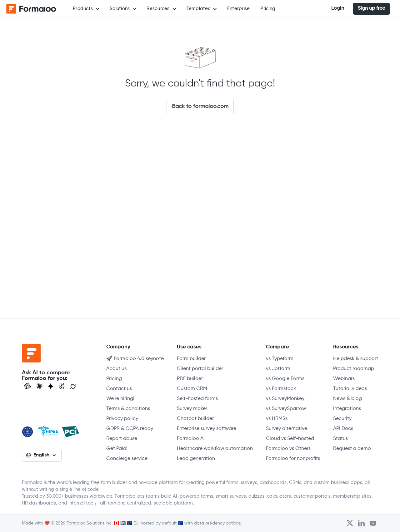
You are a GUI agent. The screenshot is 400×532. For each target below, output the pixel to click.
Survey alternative (287, 429)
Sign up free (371, 8)
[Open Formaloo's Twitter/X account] (350, 523)
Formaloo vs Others (288, 449)
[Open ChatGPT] (27, 386)
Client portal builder (200, 369)
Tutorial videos (350, 389)
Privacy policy (122, 419)
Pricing (268, 9)
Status (340, 439)
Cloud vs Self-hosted (290, 439)
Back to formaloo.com (200, 106)
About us (116, 369)
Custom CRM (192, 389)
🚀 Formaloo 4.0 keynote (135, 359)
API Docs (343, 429)
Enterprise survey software (207, 429)
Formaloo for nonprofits (293, 459)
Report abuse (122, 439)
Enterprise (239, 9)
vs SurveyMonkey (285, 399)
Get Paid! (117, 449)
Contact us (119, 389)
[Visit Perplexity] (62, 386)
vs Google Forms (285, 379)
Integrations (347, 409)
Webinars (344, 379)
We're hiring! (120, 399)
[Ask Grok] (73, 386)
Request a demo (352, 449)
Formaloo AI (191, 439)
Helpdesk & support (356, 359)
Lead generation (196, 459)
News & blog (347, 399)
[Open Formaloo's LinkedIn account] (362, 523)
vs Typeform (280, 359)
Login (338, 8)
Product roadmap (354, 369)
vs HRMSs (277, 419)
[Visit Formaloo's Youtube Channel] (373, 523)
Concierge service (127, 459)
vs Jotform (278, 369)
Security (342, 419)
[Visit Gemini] (51, 386)
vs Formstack (281, 389)
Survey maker (192, 409)
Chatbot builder (195, 419)
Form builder (191, 359)
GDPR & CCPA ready (130, 429)
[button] (86, 9)
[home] (31, 9)
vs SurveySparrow (286, 409)
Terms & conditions (128, 409)
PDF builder (190, 379)
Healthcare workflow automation (215, 449)
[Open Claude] (39, 386)
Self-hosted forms (197, 399)
